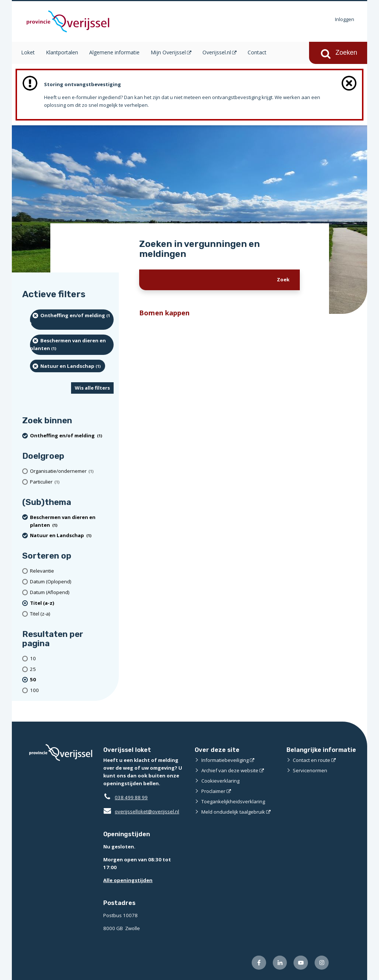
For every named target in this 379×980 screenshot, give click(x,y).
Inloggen (345, 19)
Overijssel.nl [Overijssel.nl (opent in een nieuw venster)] (217, 52)
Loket (28, 52)
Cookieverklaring (220, 781)
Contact (257, 52)
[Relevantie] (72, 571)
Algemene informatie (114, 52)
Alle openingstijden (128, 880)
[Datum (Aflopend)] (72, 592)
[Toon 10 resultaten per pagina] (72, 659)
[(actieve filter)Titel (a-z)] (72, 603)
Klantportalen (62, 52)
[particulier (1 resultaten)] (72, 482)
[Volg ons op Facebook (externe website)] (259, 963)
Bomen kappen (164, 313)
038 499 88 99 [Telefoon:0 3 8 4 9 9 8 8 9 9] (131, 797)
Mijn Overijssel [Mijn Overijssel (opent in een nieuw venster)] (168, 52)
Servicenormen (310, 770)
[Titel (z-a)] (72, 614)
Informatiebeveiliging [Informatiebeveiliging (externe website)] (225, 760)
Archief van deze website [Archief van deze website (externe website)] (230, 770)
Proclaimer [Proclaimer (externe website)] (213, 791)
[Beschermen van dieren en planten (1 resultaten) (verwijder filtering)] (72, 345)
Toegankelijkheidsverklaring (233, 801)
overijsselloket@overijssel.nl (141, 811)
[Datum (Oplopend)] (72, 582)
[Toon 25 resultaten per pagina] (72, 669)
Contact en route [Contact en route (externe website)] (311, 760)
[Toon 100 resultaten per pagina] (72, 690)
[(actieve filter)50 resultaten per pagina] (72, 680)
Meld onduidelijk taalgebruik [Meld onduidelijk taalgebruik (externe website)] (233, 812)
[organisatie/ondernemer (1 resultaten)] (72, 471)
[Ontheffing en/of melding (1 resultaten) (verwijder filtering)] (72, 320)
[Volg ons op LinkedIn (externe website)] (280, 963)
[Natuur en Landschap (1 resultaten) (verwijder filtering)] (68, 366)
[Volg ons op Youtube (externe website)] (301, 963)
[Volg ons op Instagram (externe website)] (322, 963)
